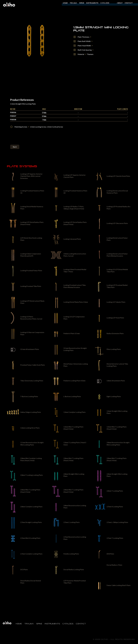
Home (65, 3)
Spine (82, 3)
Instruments (52, 624)
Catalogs (105, 3)
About (120, 3)
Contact (129, 3)
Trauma (73, 3)
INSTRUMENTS (92, 3)
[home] (9, 5)
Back (15, 147)
